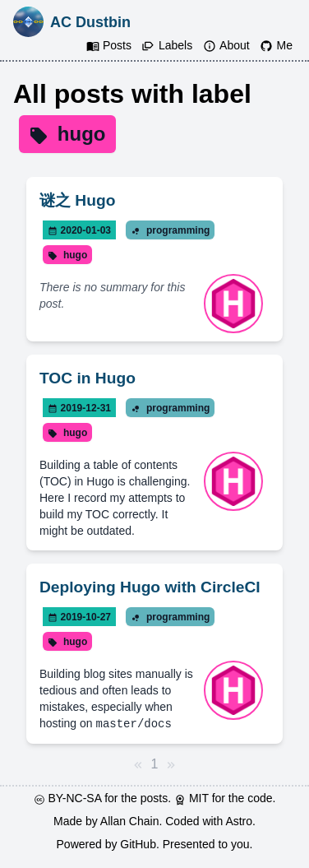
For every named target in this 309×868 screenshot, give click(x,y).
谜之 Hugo (77, 200)
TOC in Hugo (88, 378)
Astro (239, 820)
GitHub (138, 843)
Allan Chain (130, 820)
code (260, 797)
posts (154, 797)
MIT (201, 797)
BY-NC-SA (76, 797)
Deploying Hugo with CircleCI (150, 587)
